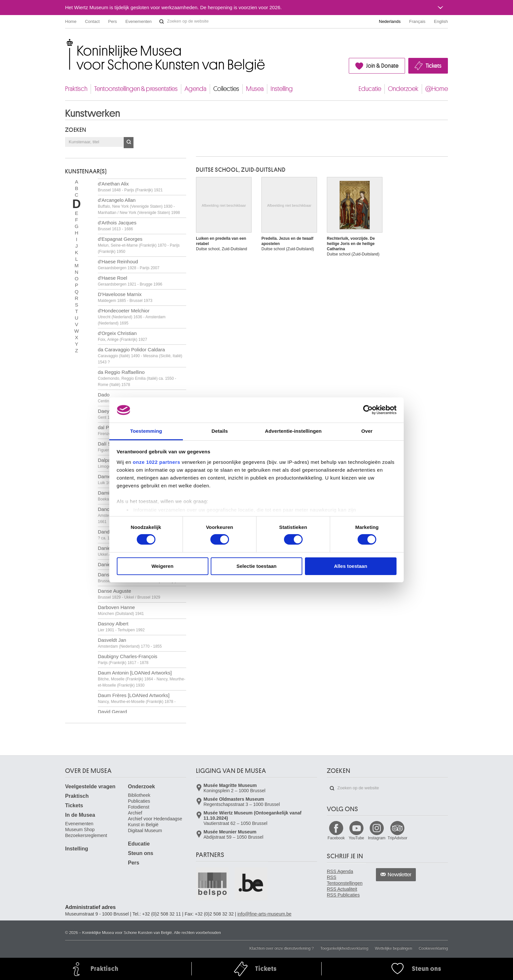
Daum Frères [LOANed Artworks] (137, 698)
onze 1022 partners (157, 462)
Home (71, 21)
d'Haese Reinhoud (129, 264)
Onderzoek (403, 89)
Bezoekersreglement (86, 835)
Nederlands (390, 21)
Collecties (226, 89)
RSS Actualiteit (342, 889)
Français (417, 21)
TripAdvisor (398, 838)
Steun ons (141, 853)
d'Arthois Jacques (117, 226)
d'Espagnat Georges (139, 245)
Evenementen (138, 21)
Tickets (433, 66)
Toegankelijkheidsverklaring (344, 948)
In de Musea (80, 815)
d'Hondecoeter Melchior (132, 317)
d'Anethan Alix (130, 187)
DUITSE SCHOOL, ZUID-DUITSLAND (241, 170)
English (441, 21)
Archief (135, 813)
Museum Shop (80, 830)
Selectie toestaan (257, 566)
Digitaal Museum (145, 831)
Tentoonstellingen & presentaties (136, 89)
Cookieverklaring (433, 948)
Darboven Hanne (121, 610)
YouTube (356, 838)
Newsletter (400, 875)
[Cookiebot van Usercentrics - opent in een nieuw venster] (368, 410)
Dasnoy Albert (121, 627)
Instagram (377, 838)
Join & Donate (382, 66)
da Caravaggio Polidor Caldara (140, 356)
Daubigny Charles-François (128, 659)
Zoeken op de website (162, 22)
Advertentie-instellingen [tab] (293, 431)
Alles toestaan (351, 566)
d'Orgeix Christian (123, 336)
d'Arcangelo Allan (139, 206)
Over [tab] (367, 431)
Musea (255, 89)
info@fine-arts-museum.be (265, 914)
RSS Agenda (340, 871)
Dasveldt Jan (130, 643)
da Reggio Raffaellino (137, 378)
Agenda (195, 89)
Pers (113, 21)
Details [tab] (220, 431)
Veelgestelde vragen (90, 787)
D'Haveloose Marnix (125, 297)
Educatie (370, 89)
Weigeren (162, 566)
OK (129, 143)
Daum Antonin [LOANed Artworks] (142, 679)
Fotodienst (139, 807)
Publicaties (139, 801)
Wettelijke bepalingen (394, 948)
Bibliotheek (139, 795)
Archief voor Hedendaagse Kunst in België (155, 822)
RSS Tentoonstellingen (345, 880)
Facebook (336, 838)
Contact (92, 21)
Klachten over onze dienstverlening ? (282, 948)
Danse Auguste (129, 594)
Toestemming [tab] (146, 431)
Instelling (282, 89)
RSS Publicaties (343, 895)
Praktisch (76, 89)
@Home (437, 89)
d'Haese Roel (130, 281)
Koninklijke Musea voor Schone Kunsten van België (67, 42)
